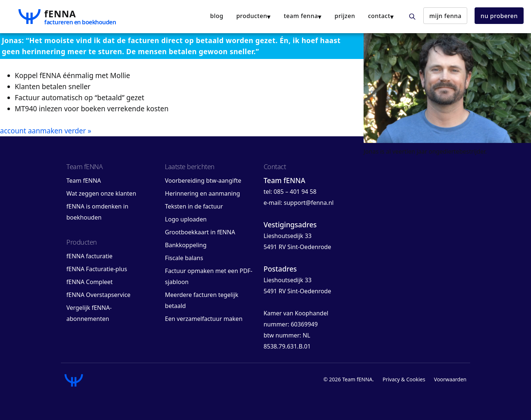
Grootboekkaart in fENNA (200, 232)
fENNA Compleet (90, 282)
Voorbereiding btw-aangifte (203, 181)
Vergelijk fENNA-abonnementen (89, 313)
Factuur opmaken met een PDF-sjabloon (209, 276)
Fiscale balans (184, 258)
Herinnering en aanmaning (202, 193)
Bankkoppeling (186, 245)
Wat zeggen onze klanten (101, 193)
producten (252, 16)
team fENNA (301, 16)
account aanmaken (31, 131)
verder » (78, 131)
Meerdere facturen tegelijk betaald (202, 300)
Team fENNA (84, 181)
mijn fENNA (445, 16)
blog (217, 16)
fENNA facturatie (89, 256)
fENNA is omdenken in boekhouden (97, 212)
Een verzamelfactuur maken (204, 319)
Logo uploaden (186, 219)
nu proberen (499, 16)
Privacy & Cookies (404, 379)
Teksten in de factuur (194, 206)
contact (379, 16)
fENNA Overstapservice (98, 295)
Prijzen (345, 16)
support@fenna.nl (308, 203)
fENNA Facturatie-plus (97, 269)
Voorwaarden (450, 379)
